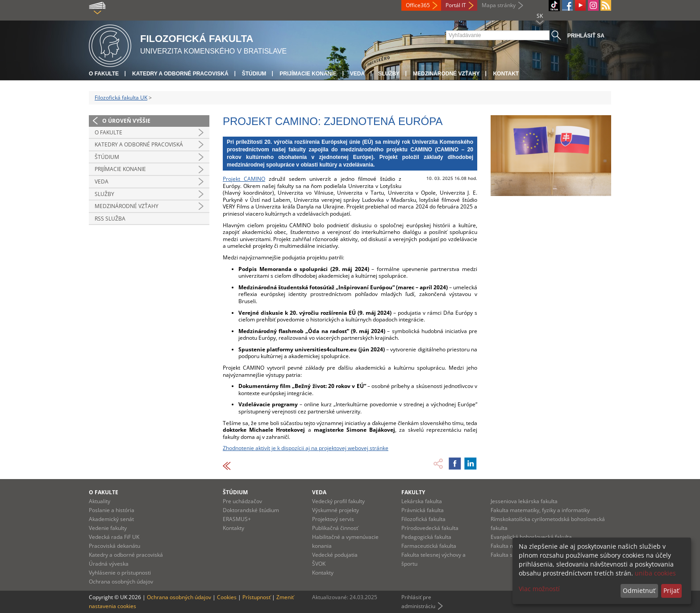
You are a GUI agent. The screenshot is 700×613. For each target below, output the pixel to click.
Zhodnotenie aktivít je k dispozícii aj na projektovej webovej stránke (306, 448)
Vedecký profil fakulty (338, 501)
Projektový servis (333, 519)
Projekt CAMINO (244, 179)
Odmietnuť (639, 590)
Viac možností (539, 589)
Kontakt (506, 74)
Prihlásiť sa (586, 36)
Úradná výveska (109, 564)
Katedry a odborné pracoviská (180, 74)
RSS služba (110, 219)
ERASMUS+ (237, 519)
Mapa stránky (499, 5)
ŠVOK (319, 564)
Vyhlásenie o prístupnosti (120, 573)
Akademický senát (111, 519)
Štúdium (254, 74)
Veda (357, 74)
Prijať (671, 590)
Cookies (227, 597)
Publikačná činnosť (335, 528)
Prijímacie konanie (308, 74)
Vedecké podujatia (335, 555)
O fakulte (104, 74)
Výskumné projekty (335, 510)
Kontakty (233, 528)
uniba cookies (655, 573)
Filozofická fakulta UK (121, 98)
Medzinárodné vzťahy (446, 74)
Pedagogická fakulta (426, 537)
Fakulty (413, 492)
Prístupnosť (256, 597)
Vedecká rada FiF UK (114, 537)
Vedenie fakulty (108, 528)
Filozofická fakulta (423, 519)
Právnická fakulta (423, 510)
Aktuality (100, 501)
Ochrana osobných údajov (121, 582)
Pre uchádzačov (242, 501)
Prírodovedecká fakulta (430, 528)
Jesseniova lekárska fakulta (524, 501)
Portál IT (456, 5)
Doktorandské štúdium (251, 510)
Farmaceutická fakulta (429, 546)
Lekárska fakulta (422, 501)
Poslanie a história (112, 510)
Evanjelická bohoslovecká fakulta (531, 537)
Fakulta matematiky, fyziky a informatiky (540, 510)
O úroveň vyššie (126, 121)
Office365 (418, 5)
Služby (389, 74)
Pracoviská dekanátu (115, 546)
